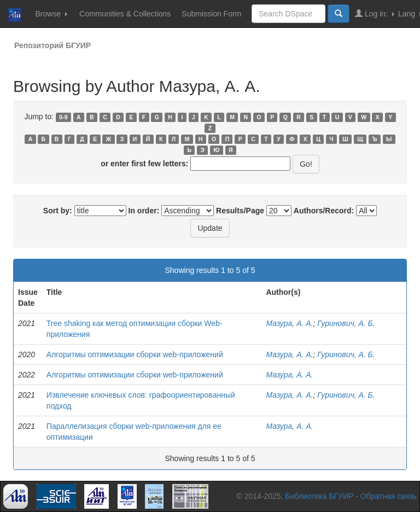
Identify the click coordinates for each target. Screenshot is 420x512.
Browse (51, 14)
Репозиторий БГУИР (52, 45)
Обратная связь (389, 496)
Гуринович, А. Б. (346, 323)
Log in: (375, 13)
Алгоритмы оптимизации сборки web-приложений (135, 354)
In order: (144, 211)
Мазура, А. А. (289, 323)
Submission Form (211, 14)
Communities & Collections (125, 14)
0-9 (63, 117)
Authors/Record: (324, 211)
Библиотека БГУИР (319, 496)
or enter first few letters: (144, 164)
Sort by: (58, 211)
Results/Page (240, 211)
